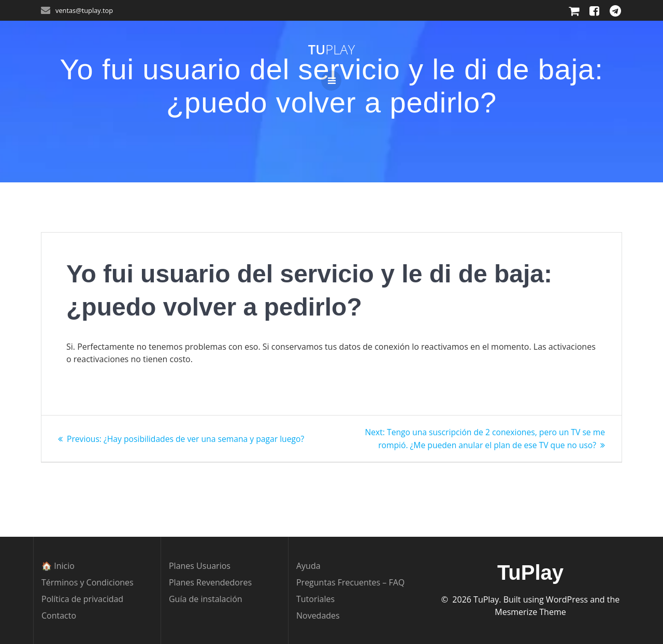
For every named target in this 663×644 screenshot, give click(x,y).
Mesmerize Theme (530, 612)
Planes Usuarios (200, 566)
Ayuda (308, 566)
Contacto (59, 616)
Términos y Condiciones (88, 582)
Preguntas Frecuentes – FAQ (350, 582)
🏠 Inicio (58, 566)
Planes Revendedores (210, 582)
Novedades (318, 616)
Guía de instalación (206, 599)
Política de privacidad (82, 599)
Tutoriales (315, 599)
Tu (331, 50)
